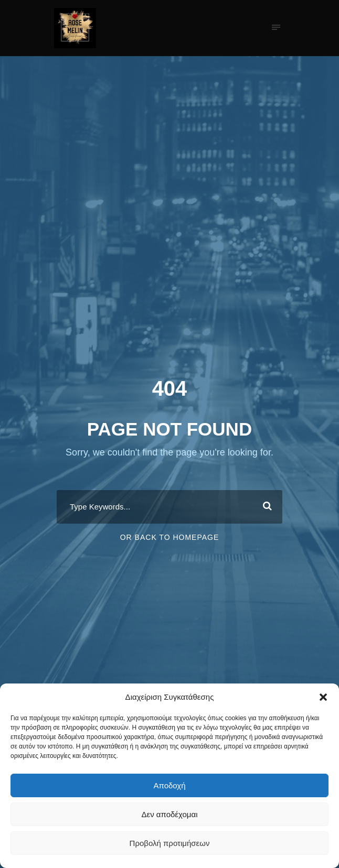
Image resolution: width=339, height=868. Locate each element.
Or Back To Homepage (170, 537)
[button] (323, 697)
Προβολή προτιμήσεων (170, 843)
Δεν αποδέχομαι (169, 814)
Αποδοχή (170, 785)
